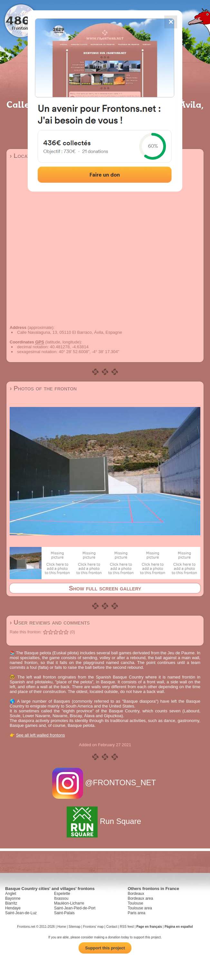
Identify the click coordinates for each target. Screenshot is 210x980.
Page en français (149, 927)
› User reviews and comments (50, 622)
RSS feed (127, 927)
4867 (21, 20)
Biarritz (11, 903)
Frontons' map (93, 927)
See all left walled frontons (41, 735)
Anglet (11, 894)
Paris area (136, 913)
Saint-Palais (64, 913)
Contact (112, 927)
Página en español (179, 927)
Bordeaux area (140, 898)
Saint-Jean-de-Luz (21, 913)
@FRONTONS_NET (105, 782)
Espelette (62, 894)
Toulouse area (140, 908)
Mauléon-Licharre (69, 903)
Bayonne (13, 898)
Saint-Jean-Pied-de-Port (75, 908)
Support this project (105, 948)
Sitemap (75, 927)
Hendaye (13, 908)
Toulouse (135, 903)
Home (62, 927)
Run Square (105, 821)
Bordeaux (136, 894)
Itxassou (61, 898)
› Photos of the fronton (43, 388)
